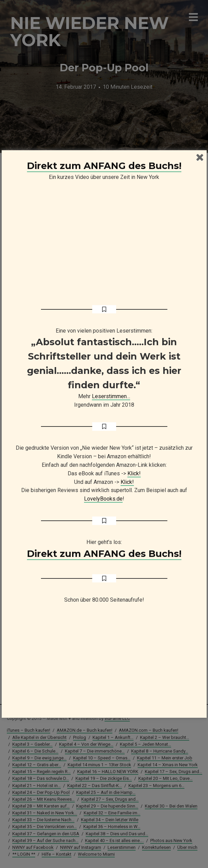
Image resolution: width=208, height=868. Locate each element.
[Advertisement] (104, 664)
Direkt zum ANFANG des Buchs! (104, 166)
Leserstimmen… (111, 396)
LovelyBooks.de (103, 499)
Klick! (134, 473)
